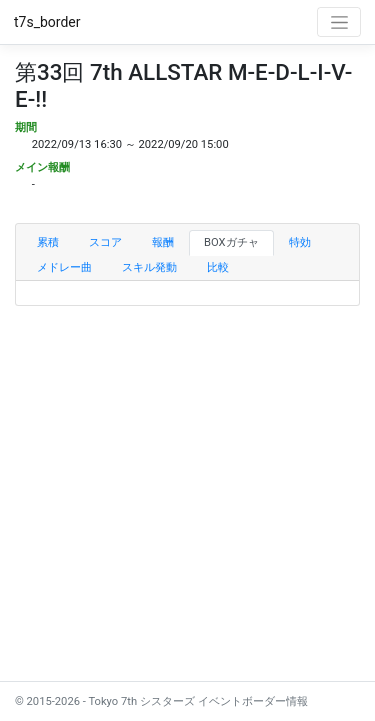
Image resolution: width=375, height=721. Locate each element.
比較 (218, 267)
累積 (48, 242)
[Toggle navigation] (339, 22)
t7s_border (47, 22)
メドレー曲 (64, 267)
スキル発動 (149, 267)
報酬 (163, 242)
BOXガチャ (231, 242)
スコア (105, 242)
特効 (300, 242)
